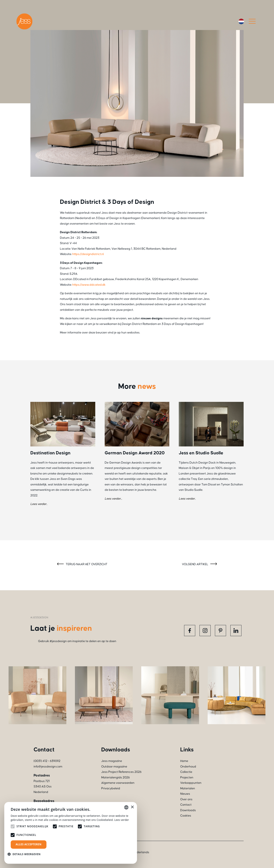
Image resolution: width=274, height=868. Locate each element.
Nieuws (185, 794)
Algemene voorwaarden (118, 783)
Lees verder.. (39, 504)
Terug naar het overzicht (82, 565)
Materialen (188, 788)
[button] (26, 854)
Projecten (187, 778)
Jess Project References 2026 (121, 772)
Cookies (186, 816)
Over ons (186, 799)
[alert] (71, 833)
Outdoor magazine (114, 767)
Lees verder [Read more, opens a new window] (122, 820)
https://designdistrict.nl (88, 254)
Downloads (188, 810)
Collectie (186, 772)
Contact (186, 805)
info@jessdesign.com (48, 767)
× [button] (132, 807)
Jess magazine (112, 761)
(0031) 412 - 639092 (47, 761)
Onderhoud (188, 767)
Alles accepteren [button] (29, 844)
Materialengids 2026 (115, 778)
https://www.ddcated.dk (89, 285)
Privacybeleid (111, 788)
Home (184, 761)
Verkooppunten (191, 783)
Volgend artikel (200, 565)
